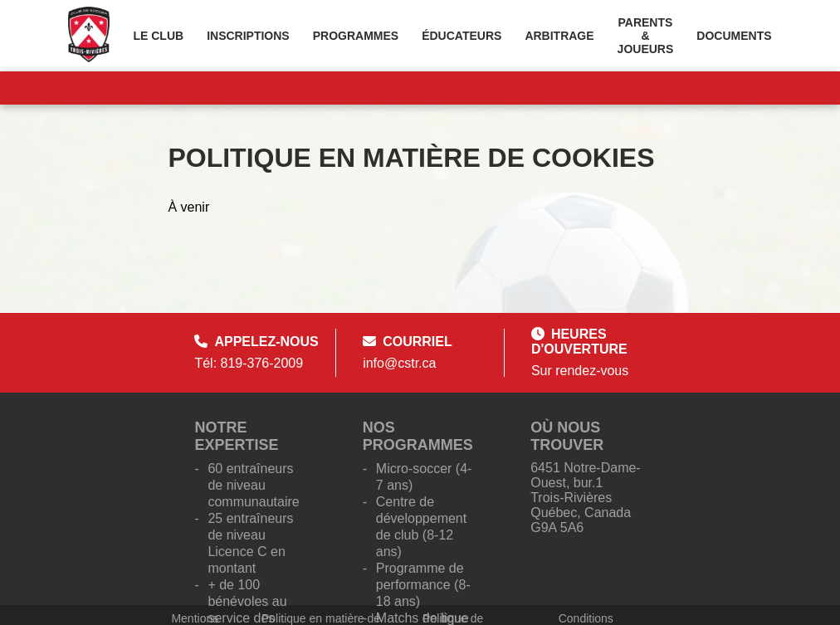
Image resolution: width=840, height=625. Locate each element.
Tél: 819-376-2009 (249, 363)
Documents (734, 36)
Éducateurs (462, 36)
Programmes (356, 36)
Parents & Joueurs (646, 36)
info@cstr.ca (399, 363)
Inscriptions (248, 36)
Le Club (158, 36)
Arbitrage (559, 36)
